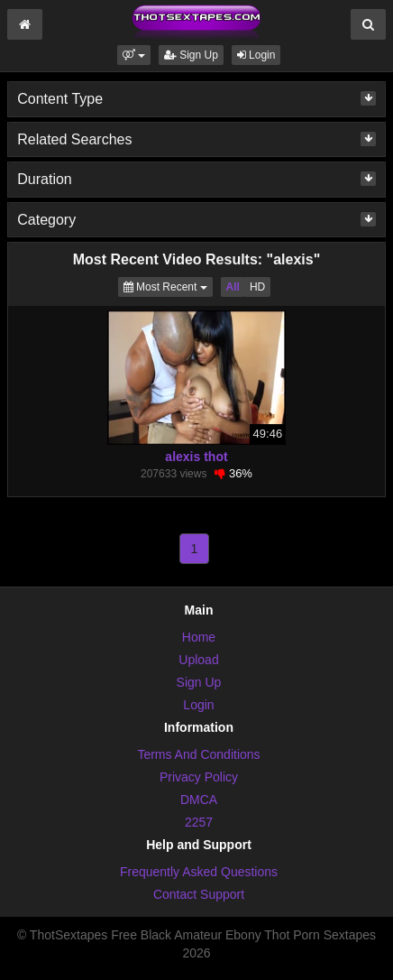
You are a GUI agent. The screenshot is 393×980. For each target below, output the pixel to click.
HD (257, 287)
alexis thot (196, 457)
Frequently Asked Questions (199, 872)
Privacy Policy (199, 777)
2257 (199, 822)
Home (199, 637)
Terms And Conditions (198, 754)
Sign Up (191, 55)
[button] (134, 55)
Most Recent (168, 286)
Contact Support (199, 894)
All (233, 287)
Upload (198, 660)
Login (256, 55)
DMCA (199, 800)
